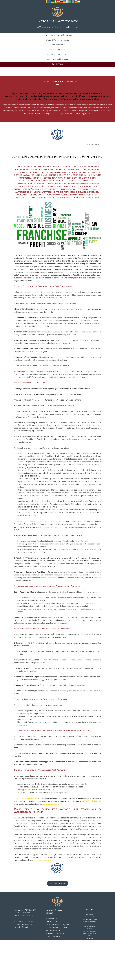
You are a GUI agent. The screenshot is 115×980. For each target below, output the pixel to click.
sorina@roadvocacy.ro (92, 801)
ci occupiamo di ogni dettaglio (52, 527)
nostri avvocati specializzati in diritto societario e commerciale (40, 521)
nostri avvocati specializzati (26, 799)
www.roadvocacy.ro (50, 804)
